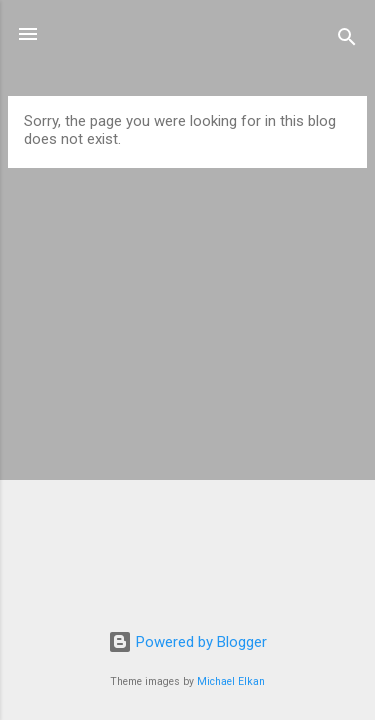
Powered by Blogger (187, 642)
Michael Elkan (231, 681)
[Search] (347, 40)
